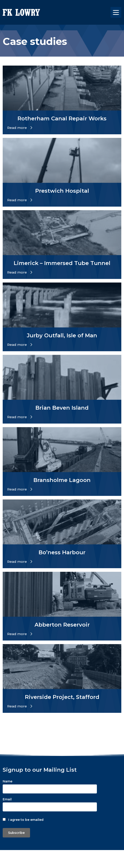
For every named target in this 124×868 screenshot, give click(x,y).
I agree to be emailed (26, 820)
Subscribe (16, 833)
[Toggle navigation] (116, 12)
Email (7, 799)
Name (8, 781)
